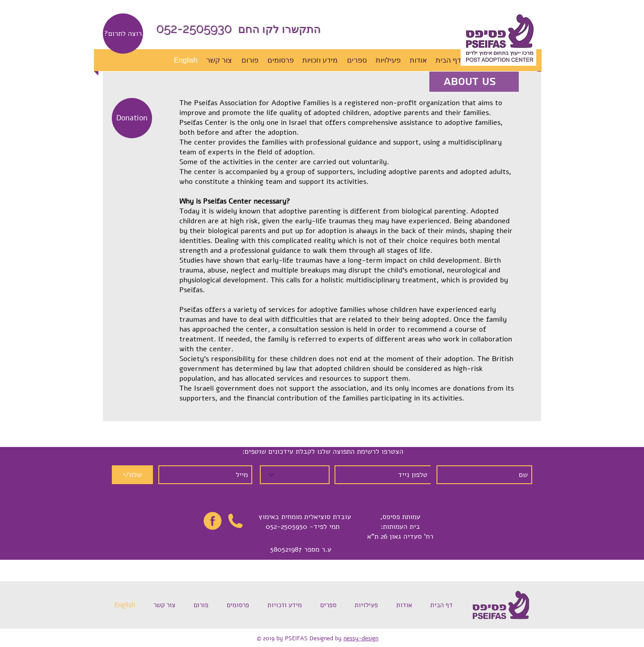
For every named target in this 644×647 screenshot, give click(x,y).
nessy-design (361, 638)
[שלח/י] (132, 475)
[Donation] (132, 118)
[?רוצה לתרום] (123, 34)
